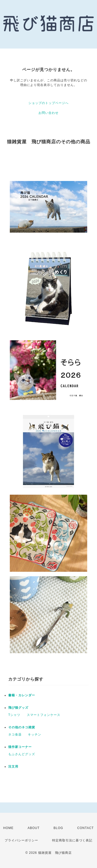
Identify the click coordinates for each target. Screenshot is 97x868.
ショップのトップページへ (48, 103)
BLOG (58, 828)
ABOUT (34, 828)
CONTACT (85, 828)
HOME (9, 828)
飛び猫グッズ (18, 708)
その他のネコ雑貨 (22, 727)
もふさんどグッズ (22, 754)
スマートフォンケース (44, 715)
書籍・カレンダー (22, 695)
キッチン (35, 735)
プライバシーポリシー (21, 840)
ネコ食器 (15, 735)
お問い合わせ (48, 113)
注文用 (13, 767)
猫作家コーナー (20, 747)
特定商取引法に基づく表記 (72, 840)
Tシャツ (14, 715)
